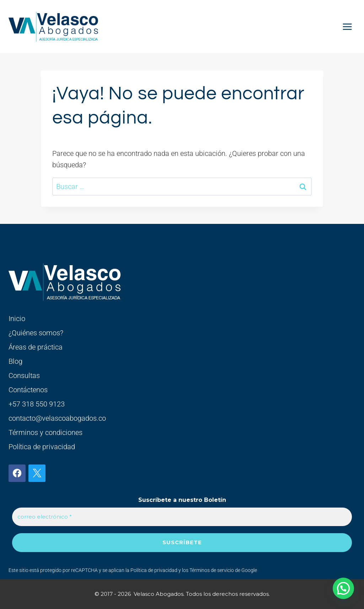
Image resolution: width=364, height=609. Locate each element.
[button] (343, 588)
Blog (15, 361)
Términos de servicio (212, 570)
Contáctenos (28, 390)
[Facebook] (17, 473)
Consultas (24, 376)
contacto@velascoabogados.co (57, 418)
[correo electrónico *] (182, 517)
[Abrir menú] (347, 27)
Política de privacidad (42, 447)
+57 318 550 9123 (37, 404)
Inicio (17, 319)
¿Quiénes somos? (36, 333)
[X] (37, 473)
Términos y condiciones (45, 432)
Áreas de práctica (36, 347)
